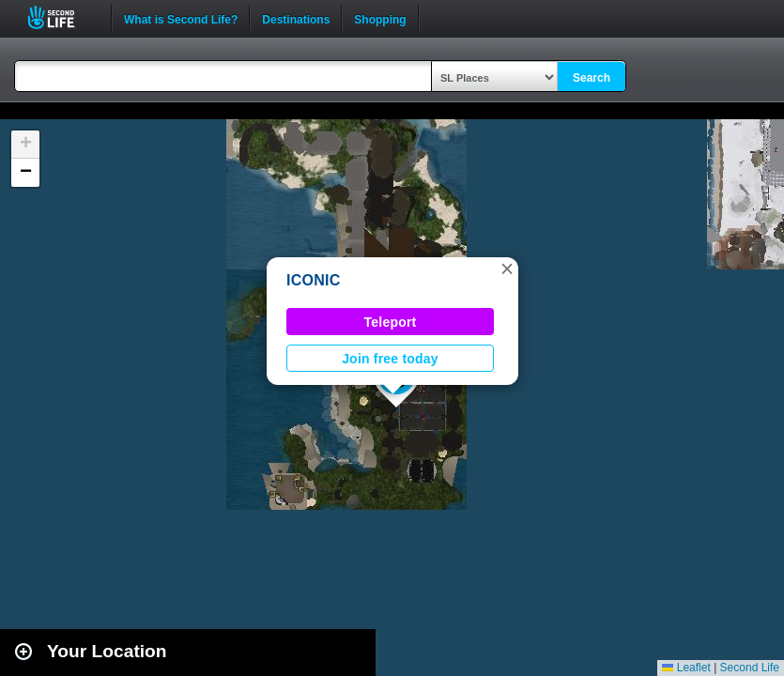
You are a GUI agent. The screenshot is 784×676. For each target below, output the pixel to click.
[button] (507, 269)
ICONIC (313, 280)
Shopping (380, 18)
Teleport (391, 322)
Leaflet (686, 668)
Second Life (61, 17)
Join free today (390, 359)
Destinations (296, 18)
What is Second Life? (181, 18)
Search (592, 78)
